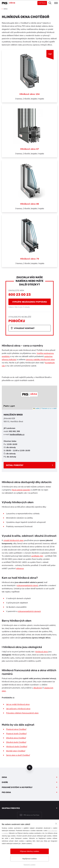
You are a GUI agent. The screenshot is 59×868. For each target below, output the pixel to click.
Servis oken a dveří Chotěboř (18, 755)
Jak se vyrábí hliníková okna (18, 704)
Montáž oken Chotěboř (16, 751)
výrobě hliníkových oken (14, 540)
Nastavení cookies (29, 865)
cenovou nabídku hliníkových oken (40, 360)
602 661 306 (14, 431)
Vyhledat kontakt (24, 328)
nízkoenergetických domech (29, 611)
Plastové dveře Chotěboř (16, 734)
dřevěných (38, 688)
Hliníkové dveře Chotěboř (17, 747)
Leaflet (36, 408)
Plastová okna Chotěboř (16, 729)
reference (20, 568)
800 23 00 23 (20, 295)
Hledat (50, 3)
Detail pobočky (15, 465)
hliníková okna (42, 652)
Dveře (5, 782)
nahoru (30, 768)
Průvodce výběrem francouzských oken (22, 713)
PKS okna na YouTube (31, 815)
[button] (29, 395)
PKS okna (6, 792)
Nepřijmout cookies (29, 859)
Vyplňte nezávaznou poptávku (30, 302)
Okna (4, 777)
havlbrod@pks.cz (17, 434)
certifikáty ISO (37, 556)
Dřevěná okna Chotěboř (16, 738)
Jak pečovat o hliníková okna (18, 709)
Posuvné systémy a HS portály (17, 787)
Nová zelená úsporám (21, 490)
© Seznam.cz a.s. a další (49, 408)
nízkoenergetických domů (27, 585)
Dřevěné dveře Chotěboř (16, 742)
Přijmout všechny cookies (30, 851)
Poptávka (42, 3)
